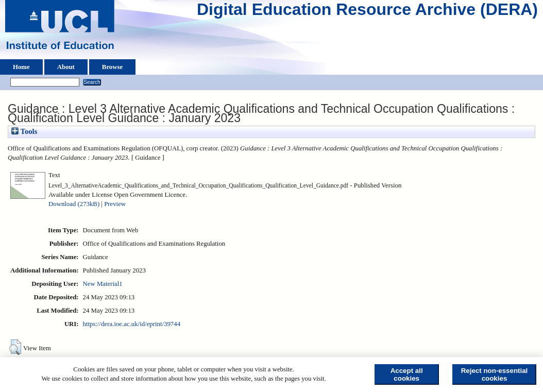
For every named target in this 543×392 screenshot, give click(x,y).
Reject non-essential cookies (495, 374)
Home (21, 67)
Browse (112, 67)
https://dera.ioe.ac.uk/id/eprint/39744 (132, 324)
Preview (115, 204)
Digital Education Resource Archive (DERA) (367, 12)
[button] (15, 347)
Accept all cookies (407, 374)
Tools (24, 131)
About (66, 67)
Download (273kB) (74, 204)
